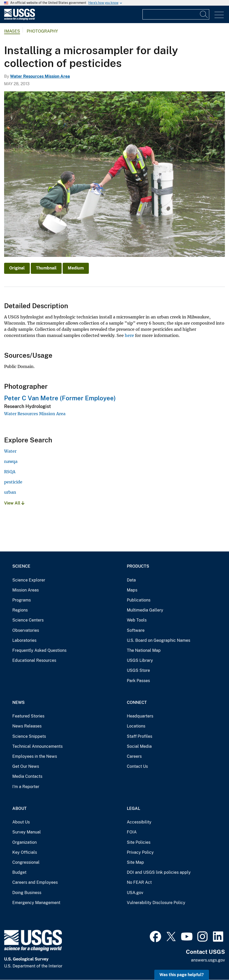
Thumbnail (46, 268)
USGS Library (140, 660)
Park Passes (138, 681)
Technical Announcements (37, 746)
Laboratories (24, 640)
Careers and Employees (35, 882)
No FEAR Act (139, 882)
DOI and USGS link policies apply (159, 872)
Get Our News (26, 766)
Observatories (26, 630)
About (20, 808)
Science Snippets (29, 736)
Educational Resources (34, 660)
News (18, 702)
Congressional (26, 862)
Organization (25, 842)
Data (131, 580)
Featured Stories (28, 716)
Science (21, 566)
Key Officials (25, 852)
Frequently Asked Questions (39, 650)
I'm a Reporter (26, 787)
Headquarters (140, 716)
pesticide (13, 482)
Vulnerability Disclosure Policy (156, 903)
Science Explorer (29, 580)
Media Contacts (27, 776)
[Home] (20, 19)
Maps (132, 590)
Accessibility (139, 822)
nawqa (11, 461)
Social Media (139, 746)
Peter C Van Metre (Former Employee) (60, 398)
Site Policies (139, 842)
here (129, 335)
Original (17, 268)
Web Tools (137, 620)
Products (138, 566)
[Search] (204, 14)
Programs (22, 600)
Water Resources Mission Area (40, 76)
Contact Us (137, 766)
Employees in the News (35, 756)
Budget (19, 872)
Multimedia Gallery (145, 610)
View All (14, 503)
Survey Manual (27, 832)
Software (136, 630)
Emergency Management (36, 903)
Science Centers (28, 620)
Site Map (135, 862)
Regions (20, 610)
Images (12, 31)
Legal (133, 808)
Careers (134, 756)
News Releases (27, 726)
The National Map (144, 650)
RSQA (10, 472)
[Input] (176, 14)
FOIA (132, 832)
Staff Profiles (140, 736)
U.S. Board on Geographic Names (159, 640)
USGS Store (138, 670)
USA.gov (135, 893)
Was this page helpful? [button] (182, 975)
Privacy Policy (140, 852)
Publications (139, 600)
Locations (136, 726)
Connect (137, 702)
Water (10, 451)
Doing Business (27, 893)
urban (10, 492)
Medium (76, 268)
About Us (21, 822)
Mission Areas (26, 590)
